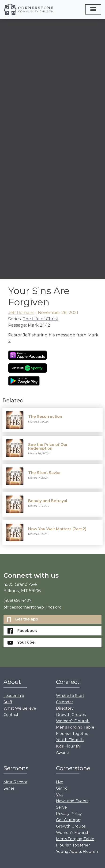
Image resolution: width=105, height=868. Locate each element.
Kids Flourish (68, 746)
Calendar (65, 702)
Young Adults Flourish (77, 852)
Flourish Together (73, 734)
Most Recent (15, 782)
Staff (8, 702)
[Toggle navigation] (93, 9)
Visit (60, 795)
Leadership (14, 696)
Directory (65, 708)
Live (60, 782)
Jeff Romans (21, 313)
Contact (11, 715)
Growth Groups (71, 715)
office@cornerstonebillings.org (33, 607)
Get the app (23, 619)
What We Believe (20, 708)
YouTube (21, 642)
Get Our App (68, 820)
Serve (61, 807)
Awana (62, 753)
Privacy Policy (69, 814)
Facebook (22, 631)
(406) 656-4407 (17, 600)
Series (9, 788)
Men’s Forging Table (75, 727)
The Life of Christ (41, 319)
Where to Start (70, 696)
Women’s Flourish (73, 721)
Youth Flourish (70, 740)
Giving (62, 788)
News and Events (72, 801)
